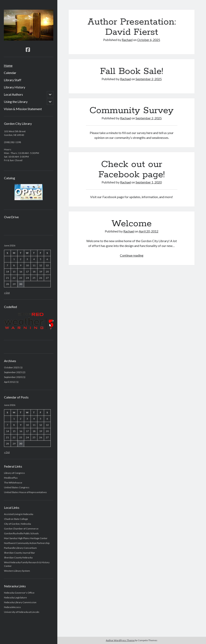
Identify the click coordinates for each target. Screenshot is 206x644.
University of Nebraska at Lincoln (22, 612)
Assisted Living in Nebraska (19, 514)
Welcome (132, 224)
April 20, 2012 (149, 231)
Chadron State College (16, 519)
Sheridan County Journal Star (20, 553)
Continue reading (132, 255)
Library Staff (13, 80)
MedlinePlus (11, 478)
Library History (14, 87)
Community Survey (132, 111)
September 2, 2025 (149, 79)
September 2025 (13, 372)
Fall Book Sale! (132, 71)
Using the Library (16, 102)
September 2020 (13, 377)
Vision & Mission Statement (23, 109)
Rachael (127, 40)
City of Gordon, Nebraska (18, 524)
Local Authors (13, 94)
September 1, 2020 (149, 182)
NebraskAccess (12, 607)
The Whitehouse (13, 483)
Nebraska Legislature (15, 597)
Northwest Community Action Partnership (27, 543)
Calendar (10, 73)
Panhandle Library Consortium (20, 548)
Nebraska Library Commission (20, 602)
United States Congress (17, 487)
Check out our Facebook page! (132, 169)
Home (8, 65)
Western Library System (17, 571)
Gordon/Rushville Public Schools (21, 533)
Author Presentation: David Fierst (132, 27)
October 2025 (12, 367)
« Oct (7, 293)
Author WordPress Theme (120, 640)
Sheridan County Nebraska (18, 557)
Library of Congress (14, 473)
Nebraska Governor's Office (19, 593)
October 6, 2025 (149, 40)
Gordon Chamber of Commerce (21, 529)
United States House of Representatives (25, 492)
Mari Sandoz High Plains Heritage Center (26, 538)
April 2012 (10, 382)
